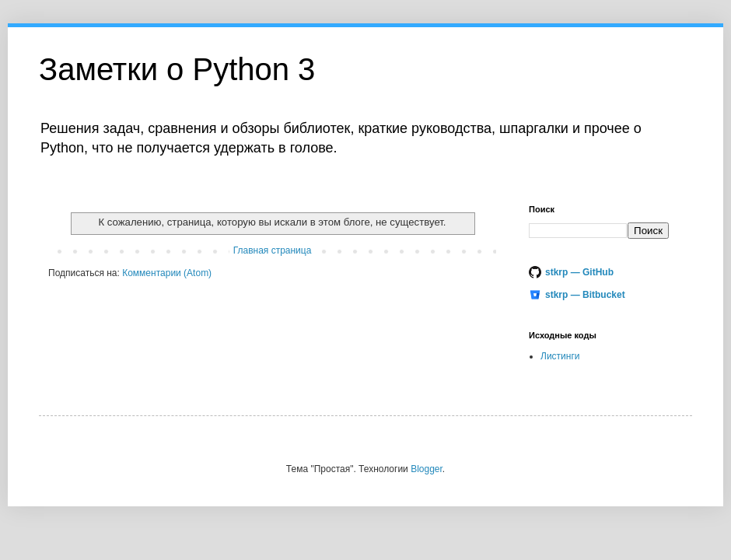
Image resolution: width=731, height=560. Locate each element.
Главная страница (273, 250)
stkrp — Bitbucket (585, 295)
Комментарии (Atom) (167, 273)
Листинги (560, 356)
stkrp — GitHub (579, 272)
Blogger (427, 469)
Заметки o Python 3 (177, 69)
